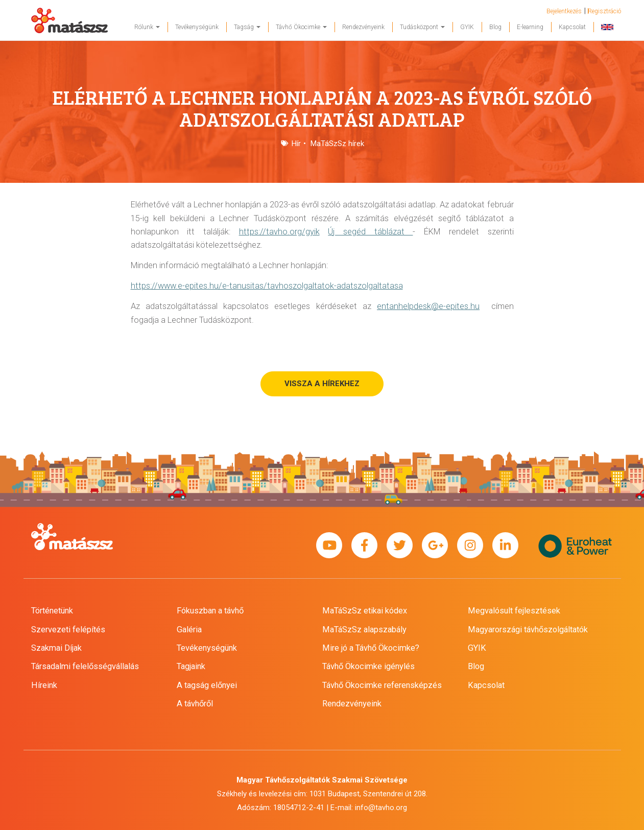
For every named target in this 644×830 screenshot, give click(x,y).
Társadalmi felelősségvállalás (85, 666)
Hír (296, 144)
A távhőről (195, 704)
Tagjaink (191, 666)
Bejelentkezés (564, 11)
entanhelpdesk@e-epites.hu (428, 306)
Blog (495, 27)
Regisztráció (604, 11)
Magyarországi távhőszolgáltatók (528, 630)
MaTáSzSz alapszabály (364, 630)
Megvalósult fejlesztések (514, 611)
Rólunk (147, 27)
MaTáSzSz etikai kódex (365, 611)
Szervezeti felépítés (68, 630)
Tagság (247, 27)
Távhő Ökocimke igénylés (368, 666)
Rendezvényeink (363, 27)
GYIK (467, 27)
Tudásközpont (422, 27)
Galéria (189, 630)
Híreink (44, 685)
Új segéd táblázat (370, 232)
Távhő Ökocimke (301, 27)
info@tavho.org (381, 808)
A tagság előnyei (207, 685)
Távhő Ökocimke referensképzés (382, 685)
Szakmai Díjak (56, 648)
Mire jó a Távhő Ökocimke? (371, 648)
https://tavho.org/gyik (279, 232)
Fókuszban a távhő (210, 611)
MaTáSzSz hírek (337, 144)
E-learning (530, 27)
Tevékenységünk (197, 27)
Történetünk (52, 611)
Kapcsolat (572, 27)
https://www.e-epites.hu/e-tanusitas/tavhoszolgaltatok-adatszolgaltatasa (267, 286)
